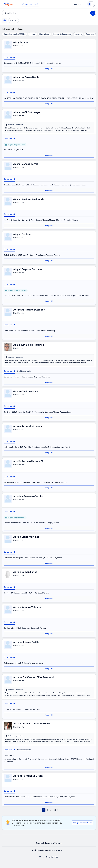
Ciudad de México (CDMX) (15, 34)
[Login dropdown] (91, 4)
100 (54, 810)
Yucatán (78, 34)
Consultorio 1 (9, 57)
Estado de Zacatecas (62, 34)
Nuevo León (44, 34)
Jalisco (32, 34)
